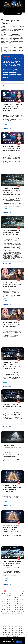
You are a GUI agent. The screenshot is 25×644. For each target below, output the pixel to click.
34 (15, 597)
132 (13, 621)
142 (22, 623)
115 (3, 617)
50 (10, 601)
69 (12, 605)
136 (3, 623)
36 (20, 597)
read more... (5, 124)
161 (16, 629)
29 (2, 597)
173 (9, 633)
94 (7, 611)
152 (9, 627)
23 (10, 595)
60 (12, 603)
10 (23, 591)
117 (9, 617)
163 (22, 629)
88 (15, 609)
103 (9, 613)
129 (3, 621)
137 (6, 623)
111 (13, 615)
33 (12, 597)
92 (2, 611)
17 (18, 593)
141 (19, 623)
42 (12, 599)
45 (20, 599)
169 (19, 631)
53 (18, 601)
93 (4, 611)
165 (6, 631)
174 (13, 633)
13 (7, 593)
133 (16, 621)
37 (23, 597)
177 (22, 633)
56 (2, 603)
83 (2, 609)
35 (18, 597)
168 (16, 631)
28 (23, 595)
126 (16, 619)
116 (6, 617)
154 (16, 627)
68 (10, 605)
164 (3, 631)
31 (7, 597)
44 (18, 599)
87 (12, 609)
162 (19, 629)
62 (18, 603)
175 (16, 633)
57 (5, 603)
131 (9, 621)
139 (13, 623)
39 (5, 599)
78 (12, 607)
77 (10, 607)
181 (12, 635)
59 (10, 603)
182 (16, 635)
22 (7, 595)
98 (17, 611)
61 (15, 603)
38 (2, 599)
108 (3, 615)
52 (15, 601)
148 (19, 625)
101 (3, 613)
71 (18, 605)
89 (18, 609)
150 (3, 627)
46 (23, 599)
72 (20, 605)
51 (12, 601)
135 (22, 621)
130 (6, 621)
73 (23, 605)
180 (9, 635)
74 (2, 607)
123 (6, 619)
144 (6, 625)
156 (22, 627)
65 (2, 605)
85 (7, 609)
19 (23, 593)
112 (16, 615)
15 (12, 593)
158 (6, 629)
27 (20, 595)
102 (6, 613)
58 (7, 603)
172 (6, 633)
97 (15, 611)
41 (10, 599)
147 (16, 625)
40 (7, 599)
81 (20, 607)
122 (3, 619)
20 (2, 595)
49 (7, 601)
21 (5, 595)
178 (3, 635)
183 (19, 635)
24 (12, 595)
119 (16, 617)
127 (19, 619)
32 (10, 597)
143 (3, 625)
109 (6, 615)
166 (9, 631)
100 (23, 611)
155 (19, 627)
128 (22, 619)
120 (19, 617)
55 (23, 601)
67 (7, 605)
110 (9, 615)
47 (2, 601)
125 (13, 619)
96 (12, 611)
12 (5, 593)
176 (19, 633)
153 (13, 627)
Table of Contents (7, 85)
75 (5, 607)
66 (5, 605)
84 (5, 609)
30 (5, 597)
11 (2, 593)
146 (13, 625)
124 (9, 619)
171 (3, 633)
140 (16, 623)
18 (20, 593)
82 (23, 607)
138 (9, 623)
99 (20, 611)
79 (15, 607)
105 (16, 613)
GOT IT (19, 642)
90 (20, 609)
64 (23, 603)
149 (22, 625)
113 (19, 615)
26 (18, 595)
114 (22, 615)
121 (22, 617)
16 (15, 593)
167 (13, 631)
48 (5, 601)
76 (7, 607)
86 (10, 609)
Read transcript (7, 128)
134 (19, 621)
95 (10, 611)
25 (15, 595)
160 (13, 629)
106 (19, 613)
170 (22, 631)
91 (23, 609)
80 (18, 607)
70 (15, 605)
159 (9, 629)
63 (20, 603)
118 (13, 617)
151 (6, 627)
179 (6, 635)
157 (3, 629)
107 (22, 613)
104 (13, 613)
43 (15, 599)
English (19, 13)
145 (9, 625)
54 (20, 601)
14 (10, 593)
